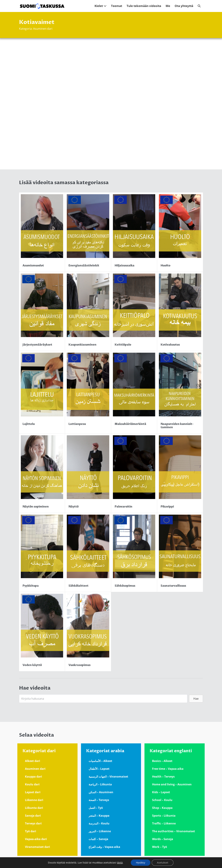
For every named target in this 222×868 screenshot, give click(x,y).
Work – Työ (160, 847)
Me (168, 6)
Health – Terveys (163, 777)
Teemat (117, 6)
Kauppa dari (33, 777)
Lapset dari (33, 792)
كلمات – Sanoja (98, 839)
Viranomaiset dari (37, 847)
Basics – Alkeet (162, 761)
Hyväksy (141, 863)
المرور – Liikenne (100, 831)
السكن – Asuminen (101, 792)
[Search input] (103, 699)
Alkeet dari (33, 761)
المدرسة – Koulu (99, 823)
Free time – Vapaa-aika (168, 769)
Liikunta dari (34, 808)
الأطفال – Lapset (99, 769)
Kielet (101, 6)
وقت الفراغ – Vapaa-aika (104, 847)
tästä (120, 863)
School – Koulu (162, 800)
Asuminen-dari (43, 29)
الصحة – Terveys (99, 800)
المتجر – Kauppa (99, 816)
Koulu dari (32, 784)
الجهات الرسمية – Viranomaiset (108, 777)
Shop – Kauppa (162, 808)
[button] (199, 6)
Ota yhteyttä (184, 6)
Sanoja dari (33, 816)
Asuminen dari (35, 769)
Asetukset (163, 863)
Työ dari (31, 831)
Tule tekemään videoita (144, 6)
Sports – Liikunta (164, 816)
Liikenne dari (34, 800)
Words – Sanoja (163, 839)
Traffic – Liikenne (164, 823)
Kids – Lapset (161, 792)
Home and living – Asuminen (172, 784)
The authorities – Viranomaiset (174, 831)
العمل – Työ (96, 808)
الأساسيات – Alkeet (100, 761)
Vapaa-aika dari (36, 839)
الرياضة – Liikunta (100, 784)
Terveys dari (33, 823)
